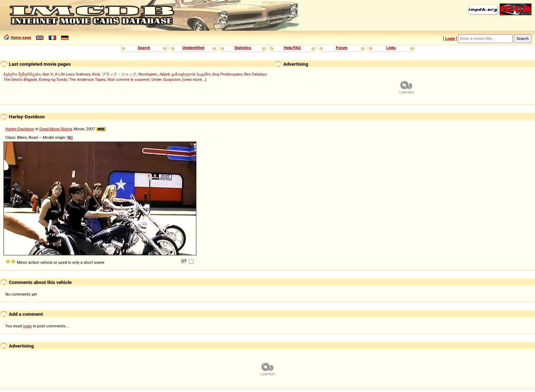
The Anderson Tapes (87, 79)
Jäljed (164, 74)
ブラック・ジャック (119, 74)
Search (144, 48)
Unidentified (194, 48)
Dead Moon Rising (56, 129)
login (28, 326)
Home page (21, 37)
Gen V (48, 74)
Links (391, 48)
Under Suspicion (166, 79)
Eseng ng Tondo (53, 79)
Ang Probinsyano (227, 74)
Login (450, 38)
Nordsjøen (148, 74)
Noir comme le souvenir (128, 79)
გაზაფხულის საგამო (191, 74)
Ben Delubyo (255, 74)
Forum (342, 48)
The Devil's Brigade (20, 79)
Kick (96, 74)
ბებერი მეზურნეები (22, 74)
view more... (194, 79)
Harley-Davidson (20, 129)
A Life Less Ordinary (73, 74)
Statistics (243, 48)
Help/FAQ (292, 48)
